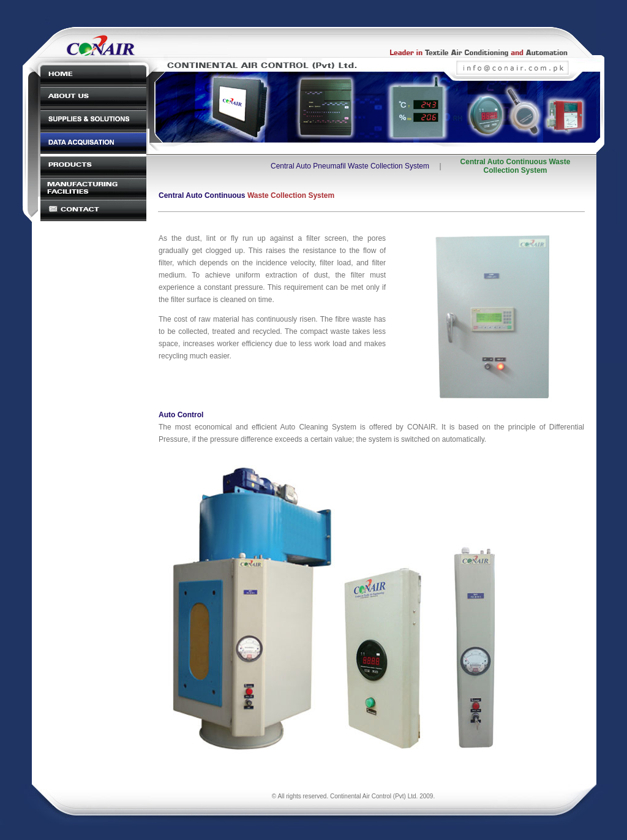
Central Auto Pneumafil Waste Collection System (350, 166)
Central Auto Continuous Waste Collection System (516, 166)
